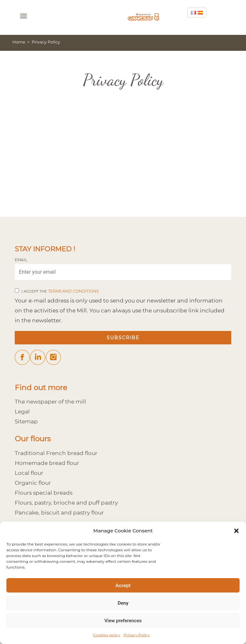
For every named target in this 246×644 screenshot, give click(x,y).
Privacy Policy (137, 635)
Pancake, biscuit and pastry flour (59, 512)
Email (21, 260)
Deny (123, 603)
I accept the (60, 291)
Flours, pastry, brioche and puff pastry (66, 503)
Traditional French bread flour (56, 453)
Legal (22, 411)
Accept (123, 585)
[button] (236, 531)
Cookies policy (107, 635)
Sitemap (26, 421)
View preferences (123, 621)
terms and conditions (73, 291)
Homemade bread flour (47, 463)
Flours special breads (44, 493)
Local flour (29, 473)
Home (19, 42)
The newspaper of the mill (50, 401)
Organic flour (33, 483)
